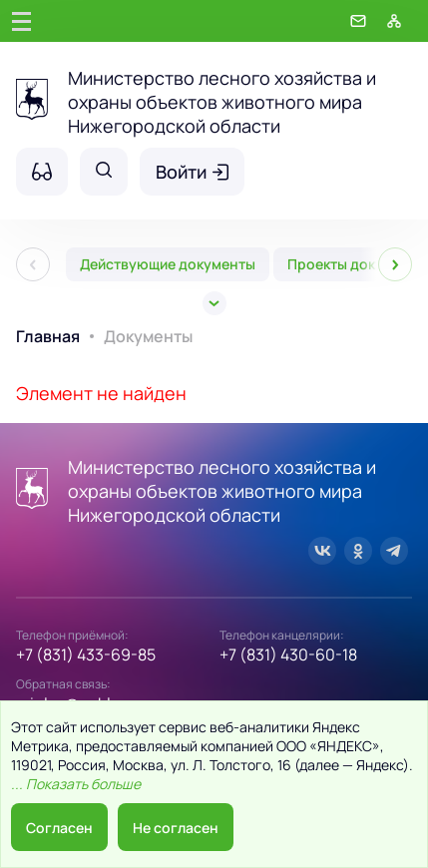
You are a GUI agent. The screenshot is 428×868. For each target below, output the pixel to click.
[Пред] (33, 264)
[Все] (214, 303)
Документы (148, 336)
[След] (395, 264)
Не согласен (176, 828)
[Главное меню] (21, 21)
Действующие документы (168, 264)
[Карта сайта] (394, 21)
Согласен (59, 828)
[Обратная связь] (358, 21)
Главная (48, 336)
